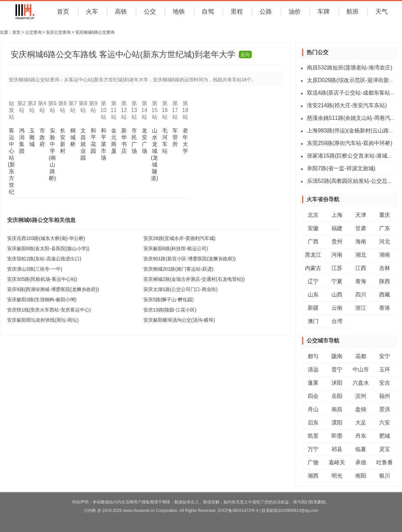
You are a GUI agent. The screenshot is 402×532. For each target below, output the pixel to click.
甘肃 (361, 228)
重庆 (385, 215)
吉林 (385, 268)
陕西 (385, 281)
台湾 (337, 321)
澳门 (313, 321)
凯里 (313, 436)
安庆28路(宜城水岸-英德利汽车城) (180, 238)
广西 (313, 241)
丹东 (361, 436)
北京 (313, 215)
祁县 (337, 449)
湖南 (385, 255)
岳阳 (337, 396)
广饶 (313, 462)
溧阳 (337, 423)
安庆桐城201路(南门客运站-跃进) (178, 269)
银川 (385, 476)
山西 (337, 295)
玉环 (385, 369)
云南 (337, 308)
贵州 (337, 241)
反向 (245, 54)
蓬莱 (313, 383)
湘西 (313, 476)
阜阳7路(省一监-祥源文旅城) (341, 168)
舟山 (313, 409)
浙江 (361, 308)
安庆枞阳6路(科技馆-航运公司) (176, 248)
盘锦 (361, 409)
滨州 (361, 396)
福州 (385, 396)
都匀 (313, 356)
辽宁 (313, 281)
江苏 (337, 268)
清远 (313, 369)
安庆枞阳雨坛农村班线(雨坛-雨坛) (43, 320)
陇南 (337, 356)
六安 (385, 423)
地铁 (179, 12)
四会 (313, 396)
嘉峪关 (337, 462)
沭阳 (337, 383)
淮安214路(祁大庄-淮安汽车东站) (347, 105)
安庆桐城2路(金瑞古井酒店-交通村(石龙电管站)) (194, 279)
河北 (385, 241)
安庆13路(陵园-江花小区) (170, 310)
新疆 (313, 308)
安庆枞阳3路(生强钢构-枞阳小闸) (42, 300)
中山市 (361, 369)
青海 (361, 281)
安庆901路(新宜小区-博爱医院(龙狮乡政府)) (190, 259)
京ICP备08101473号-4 (238, 511)
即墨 (337, 436)
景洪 (385, 409)
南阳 (361, 476)
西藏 (385, 295)
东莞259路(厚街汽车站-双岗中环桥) (350, 143)
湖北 (361, 255)
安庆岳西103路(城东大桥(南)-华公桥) (46, 238)
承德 (361, 462)
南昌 (337, 409)
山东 (313, 295)
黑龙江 (313, 255)
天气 (382, 12)
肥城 (385, 436)
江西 (361, 268)
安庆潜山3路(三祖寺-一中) (35, 269)
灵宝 (385, 449)
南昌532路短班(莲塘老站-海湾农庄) (350, 68)
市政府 (42, 137)
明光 (337, 476)
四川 (361, 295)
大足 (361, 423)
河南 (337, 255)
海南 (361, 241)
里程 (237, 12)
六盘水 (361, 383)
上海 (337, 215)
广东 (385, 228)
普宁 (337, 369)
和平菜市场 (104, 144)
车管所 (175, 137)
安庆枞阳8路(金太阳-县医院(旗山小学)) (48, 248)
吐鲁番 (385, 462)
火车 (92, 12)
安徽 (313, 228)
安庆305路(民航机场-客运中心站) (42, 279)
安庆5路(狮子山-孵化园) (169, 300)
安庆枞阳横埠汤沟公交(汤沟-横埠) (179, 320)
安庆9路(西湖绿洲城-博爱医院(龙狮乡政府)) (53, 289)
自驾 (208, 12)
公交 (150, 12)
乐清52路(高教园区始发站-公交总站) (351, 181)
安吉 (385, 383)
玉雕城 (32, 137)
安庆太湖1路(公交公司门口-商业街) (181, 289)
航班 (353, 12)
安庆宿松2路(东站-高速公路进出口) (44, 259)
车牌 (324, 12)
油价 (295, 12)
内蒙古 (313, 268)
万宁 (313, 449)
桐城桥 (73, 137)
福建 (337, 228)
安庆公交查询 (58, 32)
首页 (63, 12)
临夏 (361, 449)
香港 (385, 308)
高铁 (121, 12)
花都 (361, 356)
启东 (313, 423)
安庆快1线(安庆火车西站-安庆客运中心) (49, 310)
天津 (361, 215)
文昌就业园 (83, 144)
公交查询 (33, 32)
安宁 (385, 356)
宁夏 (337, 281)
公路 (266, 12)
